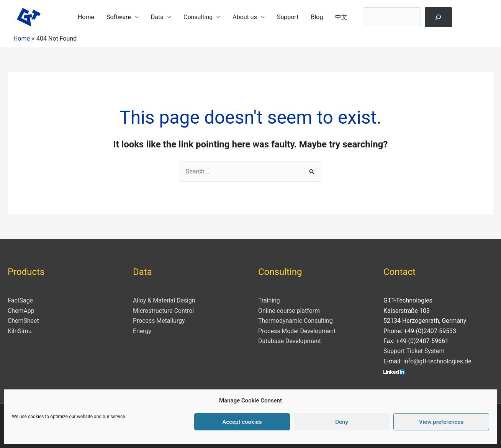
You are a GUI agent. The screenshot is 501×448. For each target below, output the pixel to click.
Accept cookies (242, 422)
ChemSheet (23, 321)
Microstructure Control (164, 311)
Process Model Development (297, 331)
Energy (142, 331)
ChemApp (21, 311)
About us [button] (245, 17)
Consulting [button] (198, 17)
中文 (341, 17)
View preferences (441, 422)
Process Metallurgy (159, 321)
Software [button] (119, 17)
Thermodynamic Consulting (296, 321)
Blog (317, 17)
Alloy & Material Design (164, 301)
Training (269, 301)
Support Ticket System (414, 351)
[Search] (438, 17)
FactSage (20, 301)
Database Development (290, 341)
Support (288, 17)
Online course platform (289, 311)
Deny (342, 422)
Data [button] (157, 17)
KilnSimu (20, 331)
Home (86, 17)
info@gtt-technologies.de (438, 361)
